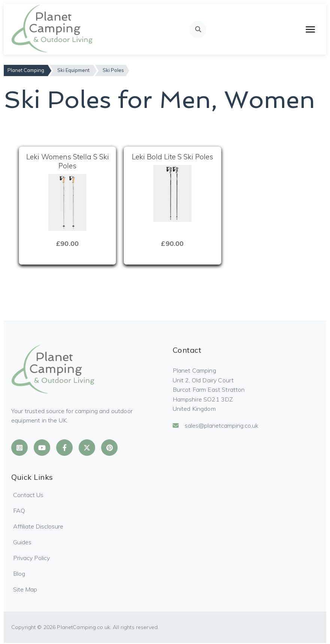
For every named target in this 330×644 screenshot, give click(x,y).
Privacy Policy (31, 558)
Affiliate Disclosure (38, 526)
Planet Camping (26, 70)
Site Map (25, 589)
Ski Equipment (73, 70)
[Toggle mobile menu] (310, 29)
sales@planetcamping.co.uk (216, 425)
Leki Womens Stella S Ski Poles (68, 161)
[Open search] (198, 29)
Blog (19, 574)
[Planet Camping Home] (53, 29)
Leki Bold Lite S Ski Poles (172, 157)
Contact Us (28, 495)
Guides (22, 542)
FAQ (19, 511)
